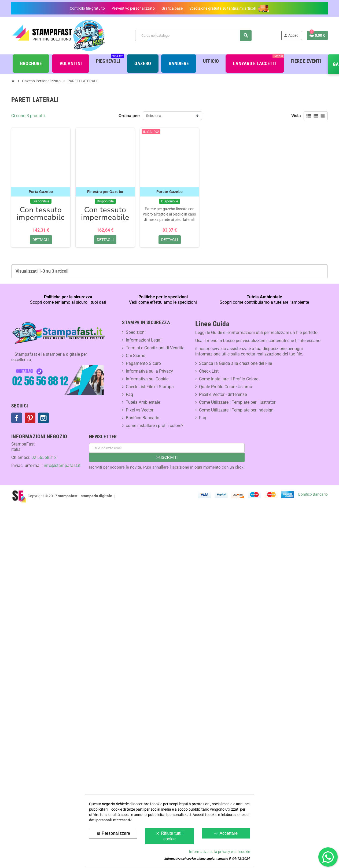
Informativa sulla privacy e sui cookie (220, 852)
